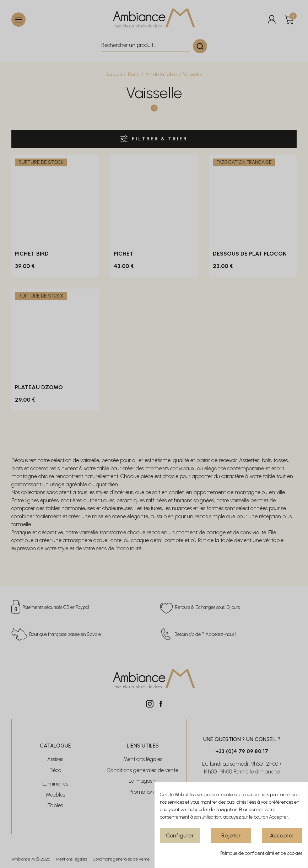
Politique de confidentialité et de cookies (261, 853)
